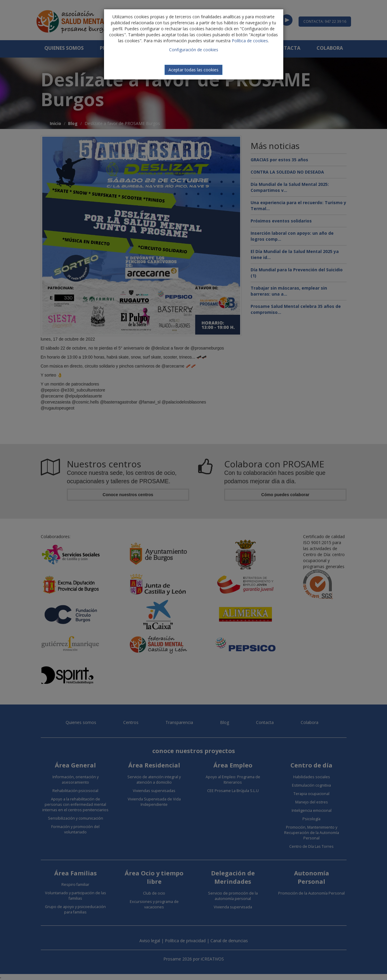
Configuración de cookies (194, 50)
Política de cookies (250, 41)
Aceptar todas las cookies (193, 70)
